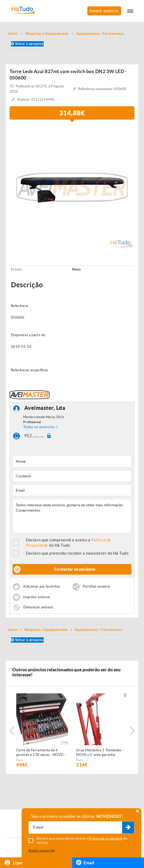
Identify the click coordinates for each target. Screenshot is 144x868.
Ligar (13, 863)
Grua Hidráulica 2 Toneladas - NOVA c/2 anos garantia (100, 752)
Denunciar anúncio (38, 607)
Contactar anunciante (75, 569)
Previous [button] (12, 731)
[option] (72, 187)
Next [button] (132, 731)
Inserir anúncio (104, 11)
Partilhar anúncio (96, 587)
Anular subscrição (42, 850)
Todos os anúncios (39, 427)
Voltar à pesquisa (27, 44)
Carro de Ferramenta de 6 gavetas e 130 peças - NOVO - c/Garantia (41, 753)
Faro (20, 760)
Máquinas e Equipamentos (46, 630)
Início (13, 630)
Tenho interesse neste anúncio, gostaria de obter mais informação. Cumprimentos (72, 516)
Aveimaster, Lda (45, 408)
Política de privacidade (106, 838)
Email (85, 862)
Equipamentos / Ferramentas (99, 630)
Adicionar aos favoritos (42, 587)
